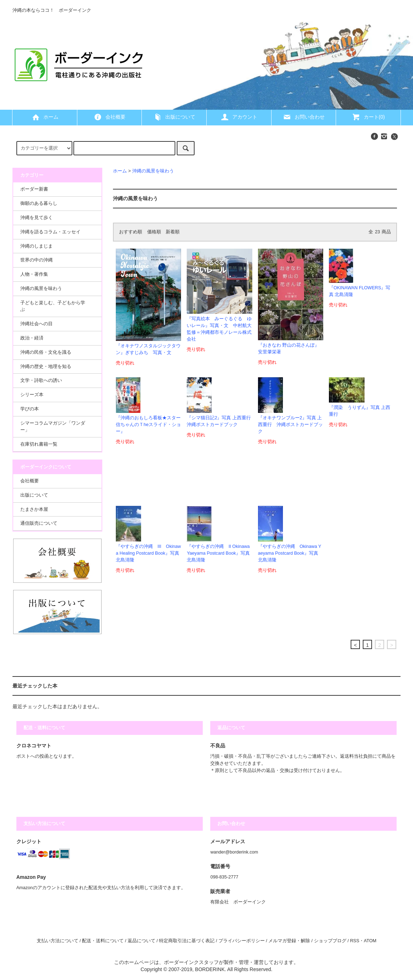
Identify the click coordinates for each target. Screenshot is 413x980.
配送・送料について (103, 941)
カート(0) (368, 117)
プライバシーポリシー (242, 941)
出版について (174, 117)
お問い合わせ (304, 117)
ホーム (45, 117)
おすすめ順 (131, 232)
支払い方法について (58, 941)
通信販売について (39, 523)
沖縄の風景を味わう (153, 171)
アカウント (239, 117)
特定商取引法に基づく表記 (187, 941)
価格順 (154, 232)
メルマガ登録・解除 (289, 941)
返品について (141, 941)
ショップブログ (330, 941)
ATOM (370, 941)
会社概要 (109, 117)
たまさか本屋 (34, 509)
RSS (355, 941)
